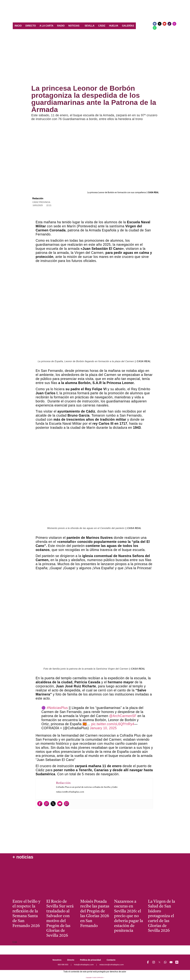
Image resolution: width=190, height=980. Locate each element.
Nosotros (57, 960)
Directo (71, 960)
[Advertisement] (95, 59)
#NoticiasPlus (57, 708)
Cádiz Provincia (41, 202)
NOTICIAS (74, 26)
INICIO (18, 26)
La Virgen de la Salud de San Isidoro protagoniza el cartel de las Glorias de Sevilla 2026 (162, 916)
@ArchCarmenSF (123, 716)
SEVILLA (90, 26)
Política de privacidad (91, 960)
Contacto (111, 960)
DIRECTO (31, 26)
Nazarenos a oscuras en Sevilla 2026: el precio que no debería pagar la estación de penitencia (129, 916)
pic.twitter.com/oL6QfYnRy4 (113, 724)
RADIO (61, 26)
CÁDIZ (102, 26)
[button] (75, 26)
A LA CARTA (46, 26)
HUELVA (114, 26)
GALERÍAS (128, 26)
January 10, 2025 (103, 728)
